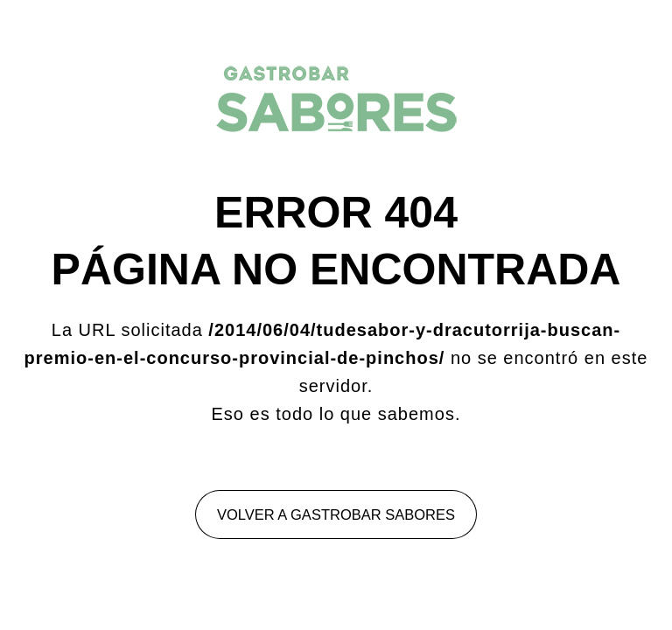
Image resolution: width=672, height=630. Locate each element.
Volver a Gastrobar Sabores (336, 514)
